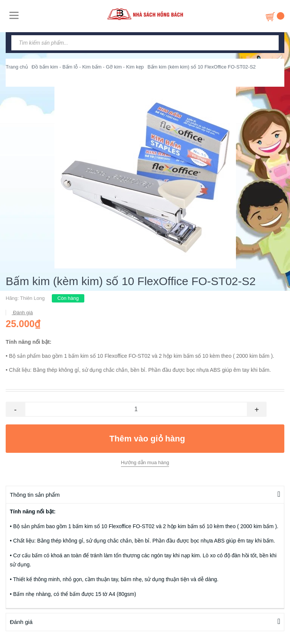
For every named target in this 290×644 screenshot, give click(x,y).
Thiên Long (32, 298)
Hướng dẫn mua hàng (145, 462)
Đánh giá (22, 313)
